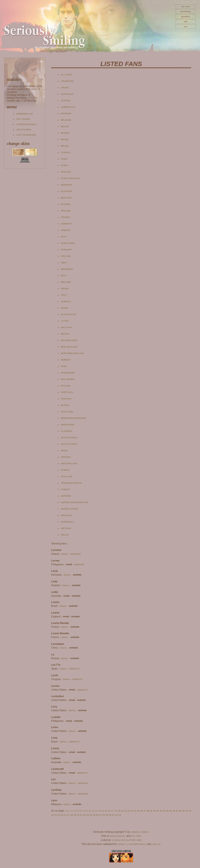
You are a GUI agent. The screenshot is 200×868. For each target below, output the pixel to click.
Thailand (67, 476)
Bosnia (65, 133)
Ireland (66, 282)
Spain (64, 451)
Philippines (68, 373)
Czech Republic (71, 178)
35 (171, 811)
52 (84, 815)
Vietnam (66, 528)
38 (180, 811)
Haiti (64, 237)
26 (141, 811)
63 (120, 815)
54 (91, 815)
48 (72, 815)
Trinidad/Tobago (71, 483)
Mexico (65, 334)
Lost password (26, 135)
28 (148, 811)
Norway (66, 360)
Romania (66, 399)
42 (53, 815)
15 (106, 811)
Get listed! (23, 119)
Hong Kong (68, 243)
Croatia (66, 172)
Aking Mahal (118, 836)
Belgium (66, 120)
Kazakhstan (69, 314)
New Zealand (69, 347)
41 (190, 811)
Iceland (66, 256)
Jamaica (66, 301)
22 (129, 811)
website (76, 554)
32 (161, 811)
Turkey (65, 489)
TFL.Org (136, 836)
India (64, 263)
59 (107, 815)
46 (65, 815)
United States (70, 509)
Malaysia (67, 327)
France (66, 217)
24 (135, 811)
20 (122, 811)
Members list (25, 114)
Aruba (65, 88)
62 (117, 815)
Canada (66, 152)
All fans (66, 75)
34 (167, 811)
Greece (66, 230)
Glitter (131, 840)
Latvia (65, 321)
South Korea (69, 444)
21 (125, 811)
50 (78, 815)
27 (145, 811)
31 (158, 811)
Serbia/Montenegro (74, 418)
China (65, 165)
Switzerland (69, 464)
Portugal (67, 392)
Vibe (139, 840)
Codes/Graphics (26, 124)
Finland (66, 211)
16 (109, 811)
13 (99, 811)
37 (177, 811)
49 (75, 815)
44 (59, 815)
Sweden (66, 457)
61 (113, 815)
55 (94, 815)
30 (154, 811)
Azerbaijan (68, 107)
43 (56, 815)
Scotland (67, 412)
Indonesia (67, 269)
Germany (67, 224)
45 (62, 815)
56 (97, 815)
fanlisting (185, 12)
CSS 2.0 (156, 844)
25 (138, 811)
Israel (65, 289)
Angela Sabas (140, 832)
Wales (65, 535)
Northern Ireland (73, 353)
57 (100, 815)
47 (68, 815)
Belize (65, 127)
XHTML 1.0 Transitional (132, 844)
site (186, 22)
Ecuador (67, 191)
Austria (66, 101)
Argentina (68, 81)
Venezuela (68, 522)
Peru (64, 366)
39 (183, 811)
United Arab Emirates (75, 502)
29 (151, 811)
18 (116, 811)
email (65, 554)
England (66, 198)
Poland (66, 386)
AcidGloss (119, 840)
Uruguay (66, 515)
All (68, 811)
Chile (64, 159)
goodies (186, 17)
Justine (33, 98)
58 (104, 815)
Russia (65, 405)
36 (174, 811)
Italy (64, 295)
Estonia (66, 204)
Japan (65, 308)
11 (93, 811)
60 (110, 815)
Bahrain (66, 114)
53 (88, 815)
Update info (24, 130)
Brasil (65, 139)
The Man (186, 6)
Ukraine (66, 496)
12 (96, 811)
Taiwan (65, 470)
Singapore (68, 425)
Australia (67, 94)
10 (90, 811)
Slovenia (67, 431)
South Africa (69, 438)
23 (132, 811)
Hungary (67, 250)
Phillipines (68, 379)
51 (81, 815)
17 (112, 811)
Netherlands (69, 340)
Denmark (67, 185)
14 (103, 811)
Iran (64, 276)
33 (164, 811)
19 (119, 811)
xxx (186, 27)
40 (187, 811)
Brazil (65, 146)
